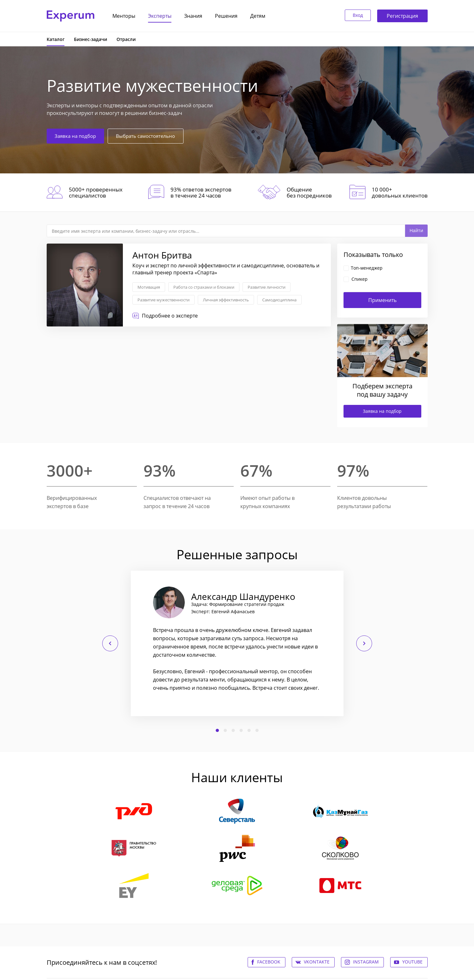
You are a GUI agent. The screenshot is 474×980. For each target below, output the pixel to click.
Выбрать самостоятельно (156, 136)
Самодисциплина (279, 300)
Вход (355, 16)
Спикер (360, 279)
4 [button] (241, 730)
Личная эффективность (226, 300)
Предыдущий (110, 643)
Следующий (364, 643)
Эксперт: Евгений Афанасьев (223, 612)
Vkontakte (317, 962)
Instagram (366, 962)
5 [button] (249, 730)
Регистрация (402, 16)
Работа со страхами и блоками (204, 287)
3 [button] (233, 730)
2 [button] (225, 730)
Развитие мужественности (164, 300)
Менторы (124, 16)
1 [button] (217, 730)
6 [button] (257, 730)
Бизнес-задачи (90, 39)
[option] (237, 643)
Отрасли (126, 39)
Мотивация (149, 287)
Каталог (56, 39)
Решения (226, 16)
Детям (258, 16)
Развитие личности (267, 287)
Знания (193, 16)
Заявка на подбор (78, 136)
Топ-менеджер (367, 268)
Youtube (412, 962)
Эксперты (160, 16)
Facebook (269, 962)
